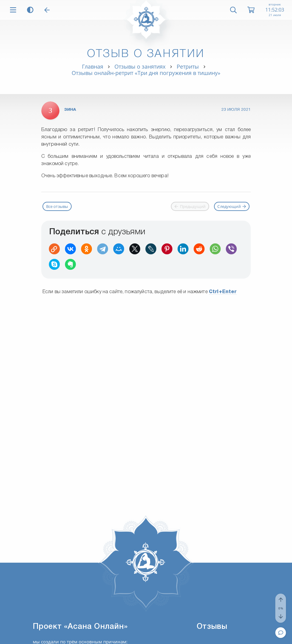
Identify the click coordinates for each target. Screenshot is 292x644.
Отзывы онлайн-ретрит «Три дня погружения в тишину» (146, 73)
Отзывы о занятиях (140, 66)
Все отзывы (57, 206)
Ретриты (188, 66)
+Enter (223, 292)
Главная (93, 66)
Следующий (232, 206)
